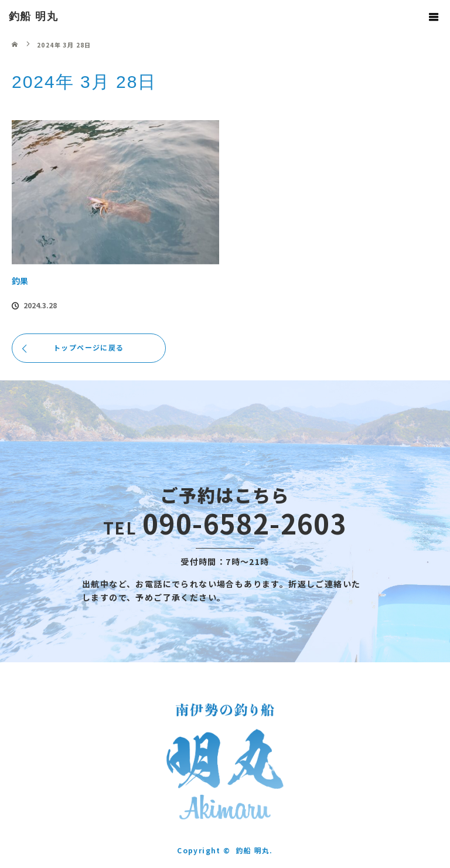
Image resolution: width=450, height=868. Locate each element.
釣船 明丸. (254, 850)
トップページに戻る (89, 347)
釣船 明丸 (33, 16)
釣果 (20, 281)
